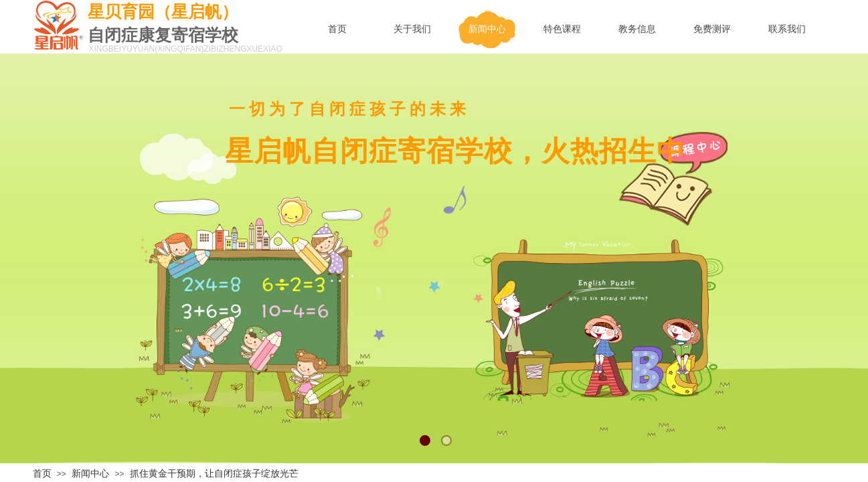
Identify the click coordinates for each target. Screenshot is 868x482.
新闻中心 (90, 474)
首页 (42, 474)
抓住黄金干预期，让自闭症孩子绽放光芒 (214, 474)
